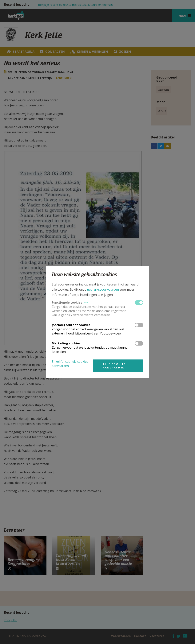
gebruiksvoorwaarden (103, 289)
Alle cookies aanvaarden (114, 366)
